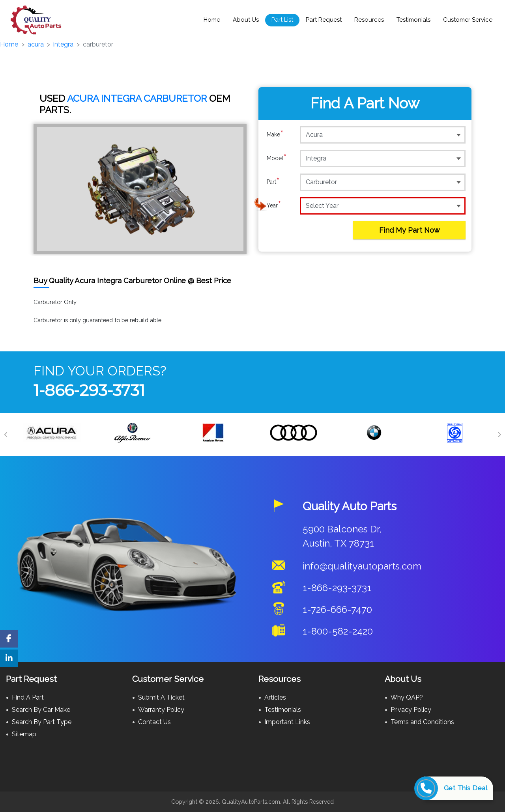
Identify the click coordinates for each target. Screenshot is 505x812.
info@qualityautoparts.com (362, 566)
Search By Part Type (42, 722)
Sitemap (24, 734)
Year (274, 205)
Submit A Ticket (161, 697)
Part (273, 182)
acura (36, 44)
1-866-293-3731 (89, 390)
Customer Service (468, 20)
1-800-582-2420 (338, 631)
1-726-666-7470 (337, 609)
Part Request (324, 20)
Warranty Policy (161, 710)
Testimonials (413, 20)
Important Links (287, 722)
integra (63, 44)
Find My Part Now (410, 230)
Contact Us (154, 722)
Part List (282, 20)
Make (275, 134)
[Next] (499, 435)
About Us (246, 20)
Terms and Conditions (422, 722)
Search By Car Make (41, 710)
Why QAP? (407, 697)
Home (212, 20)
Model (277, 158)
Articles (275, 697)
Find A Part (28, 697)
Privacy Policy (411, 710)
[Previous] (6, 435)
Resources (369, 20)
